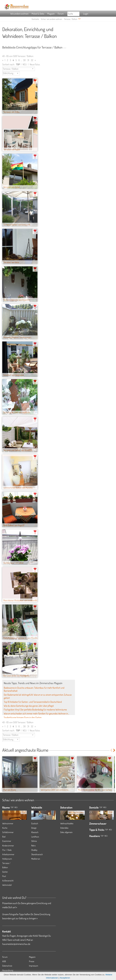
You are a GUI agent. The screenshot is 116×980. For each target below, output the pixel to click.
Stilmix (34, 841)
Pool (4, 876)
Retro (33, 846)
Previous (111, 750)
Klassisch (35, 832)
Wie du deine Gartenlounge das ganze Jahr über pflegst (29, 706)
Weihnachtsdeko (67, 823)
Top (101, 807)
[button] (19, 69)
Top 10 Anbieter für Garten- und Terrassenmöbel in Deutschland (33, 702)
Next (114, 750)
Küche (5, 828)
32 (32, 60)
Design (34, 828)
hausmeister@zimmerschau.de (16, 944)
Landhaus (35, 837)
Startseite (35, 19)
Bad (4, 837)
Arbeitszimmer (8, 854)
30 (24, 60)
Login (86, 14)
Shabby (34, 850)
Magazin (51, 14)
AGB (4, 961)
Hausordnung (8, 970)
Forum (61, 14)
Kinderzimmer (8, 846)
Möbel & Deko (38, 14)
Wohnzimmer (8, 823)
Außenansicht (8, 881)
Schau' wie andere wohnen (52, 19)
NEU (25, 64)
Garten (5, 872)
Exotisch (35, 823)
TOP (12, 807)
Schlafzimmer (8, 832)
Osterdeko (64, 828)
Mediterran (36, 859)
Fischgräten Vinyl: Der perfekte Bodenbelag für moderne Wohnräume (35, 710)
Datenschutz (7, 966)
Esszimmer (7, 841)
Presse (32, 961)
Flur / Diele (7, 850)
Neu (105, 807)
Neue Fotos (35, 64)
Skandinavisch (37, 854)
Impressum (34, 966)
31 (28, 60)
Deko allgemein (66, 832)
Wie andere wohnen (19, 14)
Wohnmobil (7, 885)
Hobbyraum (7, 859)
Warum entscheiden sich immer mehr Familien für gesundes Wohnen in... (37, 713)
